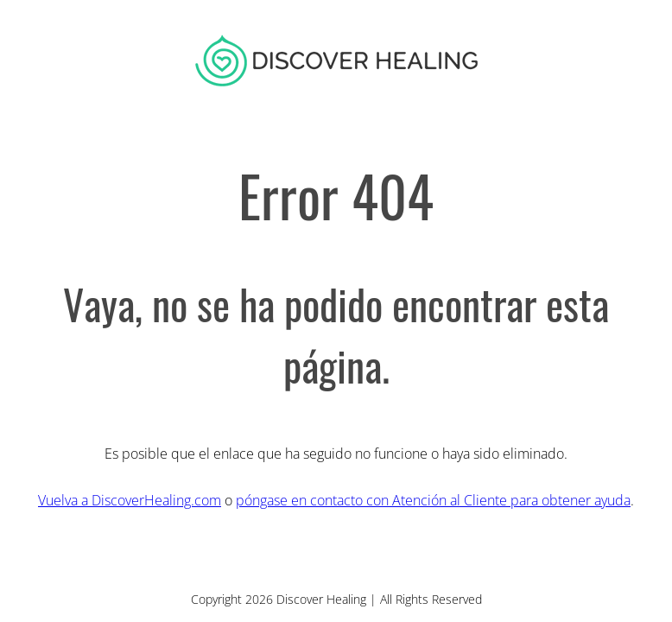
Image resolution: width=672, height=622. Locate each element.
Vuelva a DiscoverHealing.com (130, 500)
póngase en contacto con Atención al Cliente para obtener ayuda (433, 500)
